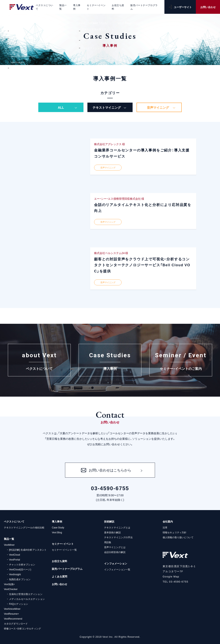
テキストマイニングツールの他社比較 (24, 527)
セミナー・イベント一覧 (64, 550)
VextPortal (15, 560)
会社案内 (168, 521)
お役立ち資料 (60, 561)
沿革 (165, 527)
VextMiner (9, 545)
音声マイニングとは (115, 547)
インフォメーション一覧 (117, 569)
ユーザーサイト (180, 7)
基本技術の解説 (112, 532)
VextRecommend (13, 619)
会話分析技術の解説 (115, 552)
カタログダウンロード (16, 624)
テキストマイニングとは (117, 527)
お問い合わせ (208, 7)
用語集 (108, 542)
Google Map (171, 576)
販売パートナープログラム (67, 569)
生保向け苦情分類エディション (26, 594)
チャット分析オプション (22, 564)
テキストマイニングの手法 (118, 537)
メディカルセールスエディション (27, 599)
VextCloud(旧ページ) (20, 569)
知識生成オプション (20, 579)
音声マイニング (158, 107)
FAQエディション (19, 604)
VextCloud (15, 555)
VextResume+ (11, 614)
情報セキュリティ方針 (175, 532)
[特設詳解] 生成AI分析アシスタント (28, 550)
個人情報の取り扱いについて (178, 537)
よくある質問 (60, 576)
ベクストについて (14, 521)
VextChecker (11, 589)
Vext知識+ (9, 584)
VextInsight (15, 574)
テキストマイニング (107, 107)
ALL (61, 107)
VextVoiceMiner (12, 609)
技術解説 (109, 521)
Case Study (58, 527)
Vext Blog (57, 532)
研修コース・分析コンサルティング (22, 628)
